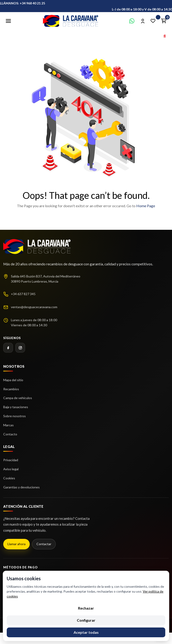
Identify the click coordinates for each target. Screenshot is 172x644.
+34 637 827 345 (23, 294)
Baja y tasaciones (16, 407)
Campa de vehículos (18, 398)
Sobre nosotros (15, 416)
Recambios (11, 389)
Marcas (8, 425)
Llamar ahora (16, 544)
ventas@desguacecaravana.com (34, 307)
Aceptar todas (86, 632)
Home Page (146, 206)
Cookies (9, 478)
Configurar (86, 620)
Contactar (44, 544)
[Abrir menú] (8, 21)
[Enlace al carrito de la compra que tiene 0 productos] (164, 21)
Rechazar (86, 608)
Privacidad (11, 460)
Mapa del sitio (13, 380)
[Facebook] (8, 348)
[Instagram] (20, 348)
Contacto (10, 434)
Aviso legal (11, 469)
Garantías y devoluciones (21, 487)
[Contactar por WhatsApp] (132, 21)
